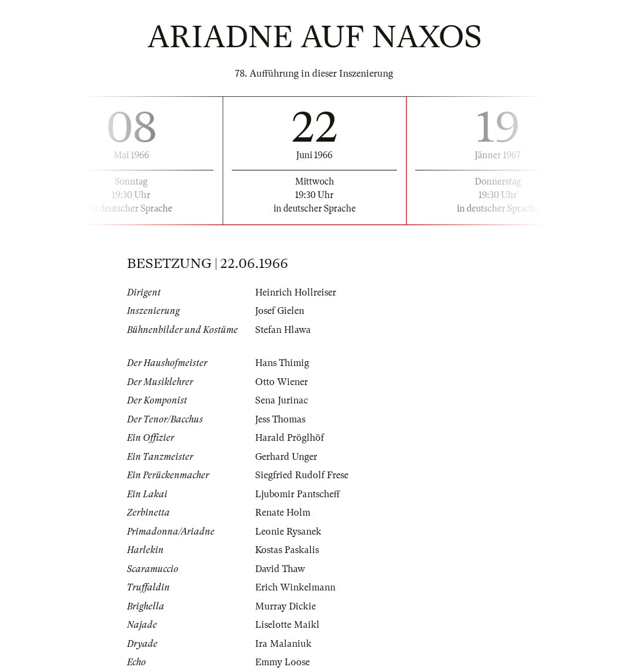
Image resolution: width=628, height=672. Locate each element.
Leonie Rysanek (288, 532)
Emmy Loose (282, 662)
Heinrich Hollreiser (296, 292)
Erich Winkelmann (295, 587)
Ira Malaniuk (283, 644)
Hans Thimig (282, 363)
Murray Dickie (285, 606)
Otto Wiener (281, 382)
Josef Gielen (280, 311)
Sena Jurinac (281, 400)
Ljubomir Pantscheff (297, 494)
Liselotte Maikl (287, 625)
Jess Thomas (280, 419)
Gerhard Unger (286, 457)
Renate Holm (283, 513)
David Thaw (280, 569)
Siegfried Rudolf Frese (302, 475)
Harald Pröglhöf (289, 438)
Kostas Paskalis (287, 550)
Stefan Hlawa (283, 330)
